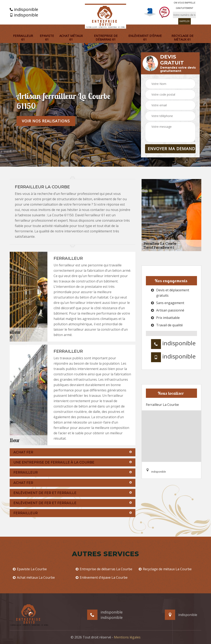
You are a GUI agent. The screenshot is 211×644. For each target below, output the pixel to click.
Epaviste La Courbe (30, 569)
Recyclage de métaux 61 (182, 37)
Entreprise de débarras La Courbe (104, 569)
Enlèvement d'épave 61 (145, 37)
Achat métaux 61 (71, 37)
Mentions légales (127, 637)
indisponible (24, 9)
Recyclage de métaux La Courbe (165, 569)
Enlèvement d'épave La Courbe (102, 578)
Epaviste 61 (47, 37)
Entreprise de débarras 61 (106, 37)
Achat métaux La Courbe (34, 578)
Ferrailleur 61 (23, 37)
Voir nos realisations (46, 121)
